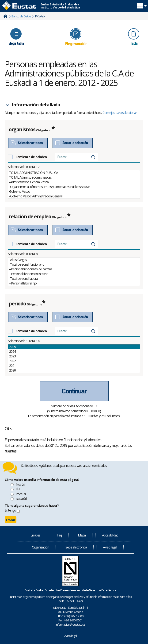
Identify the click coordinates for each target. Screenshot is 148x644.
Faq (59, 535)
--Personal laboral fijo (74, 283)
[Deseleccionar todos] (73, 143)
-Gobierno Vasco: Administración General (74, 196)
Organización (40, 547)
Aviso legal (110, 547)
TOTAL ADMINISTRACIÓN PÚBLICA (74, 173)
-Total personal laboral (74, 279)
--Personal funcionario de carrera (74, 269)
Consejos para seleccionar (120, 113)
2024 (74, 352)
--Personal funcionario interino (74, 274)
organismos (22, 129)
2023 (74, 356)
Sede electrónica (76, 547)
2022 (74, 361)
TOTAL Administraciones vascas (74, 177)
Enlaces (35, 535)
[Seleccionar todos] (28, 143)
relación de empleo (30, 216)
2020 (74, 370)
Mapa (82, 535)
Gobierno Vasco (74, 192)
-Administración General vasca (74, 182)
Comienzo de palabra (31, 157)
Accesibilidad (110, 535)
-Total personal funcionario (74, 264)
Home (5, 16)
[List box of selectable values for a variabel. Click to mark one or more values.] (74, 184)
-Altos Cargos (74, 260)
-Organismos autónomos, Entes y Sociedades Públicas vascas (74, 187)
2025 (74, 347)
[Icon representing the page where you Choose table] (16, 37)
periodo (17, 304)
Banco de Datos (21, 16)
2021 (74, 366)
